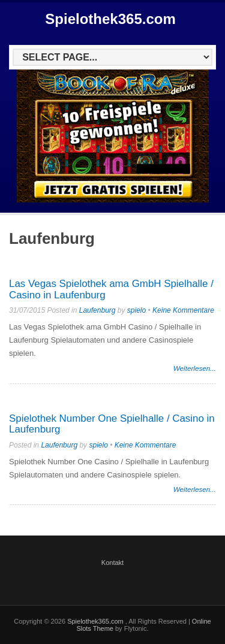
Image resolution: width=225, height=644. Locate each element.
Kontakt (112, 563)
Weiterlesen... (195, 368)
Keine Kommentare (183, 310)
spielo (136, 310)
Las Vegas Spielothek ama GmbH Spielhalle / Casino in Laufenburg (111, 289)
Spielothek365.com (110, 19)
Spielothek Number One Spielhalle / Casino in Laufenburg (112, 424)
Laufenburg (97, 310)
